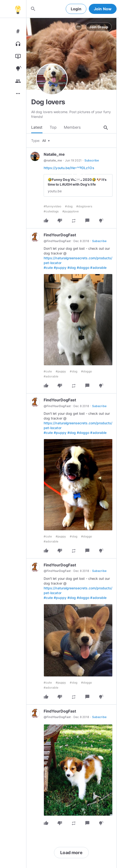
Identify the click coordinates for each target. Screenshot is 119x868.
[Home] (18, 9)
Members (72, 127)
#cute (48, 268)
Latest (37, 127)
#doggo (83, 268)
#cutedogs (51, 212)
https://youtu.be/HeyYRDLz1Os (69, 168)
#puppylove (71, 212)
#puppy (60, 268)
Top (53, 127)
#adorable (98, 268)
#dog (69, 207)
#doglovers (84, 207)
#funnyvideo (52, 207)
